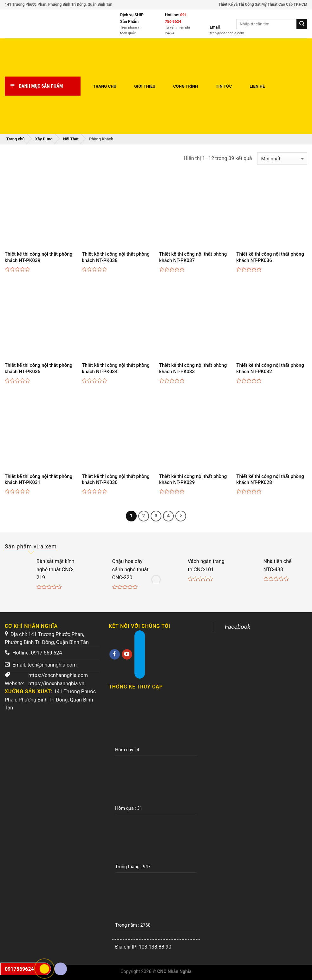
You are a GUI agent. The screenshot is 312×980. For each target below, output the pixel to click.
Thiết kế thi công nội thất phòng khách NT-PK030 (116, 480)
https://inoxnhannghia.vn (56, 684)
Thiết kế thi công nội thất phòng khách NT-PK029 (193, 480)
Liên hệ (257, 86)
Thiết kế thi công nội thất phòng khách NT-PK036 (270, 257)
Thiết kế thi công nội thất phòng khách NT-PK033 (193, 368)
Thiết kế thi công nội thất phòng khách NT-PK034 (116, 368)
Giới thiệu (145, 86)
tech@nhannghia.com (52, 665)
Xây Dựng (44, 139)
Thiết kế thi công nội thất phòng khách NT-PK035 (39, 368)
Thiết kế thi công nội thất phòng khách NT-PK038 (116, 257)
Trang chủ (105, 86)
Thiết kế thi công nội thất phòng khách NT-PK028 (270, 480)
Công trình (185, 86)
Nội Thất (71, 139)
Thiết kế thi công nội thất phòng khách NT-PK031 (39, 480)
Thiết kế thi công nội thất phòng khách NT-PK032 (270, 368)
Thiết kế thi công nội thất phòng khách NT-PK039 (39, 257)
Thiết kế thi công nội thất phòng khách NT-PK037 (193, 257)
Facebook (238, 627)
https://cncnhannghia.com (58, 675)
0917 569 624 (47, 653)
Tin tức (224, 86)
